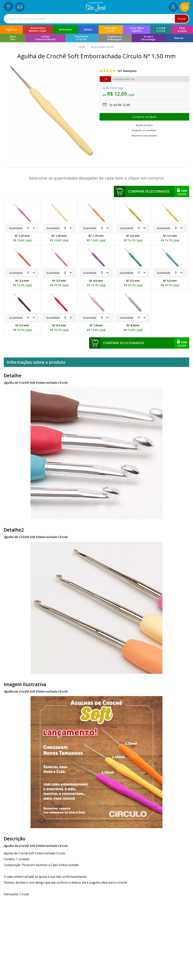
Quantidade (22, 228)
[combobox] (96, 19)
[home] (96, 10)
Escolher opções (144, 117)
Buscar (182, 19)
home (82, 47)
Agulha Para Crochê (102, 47)
